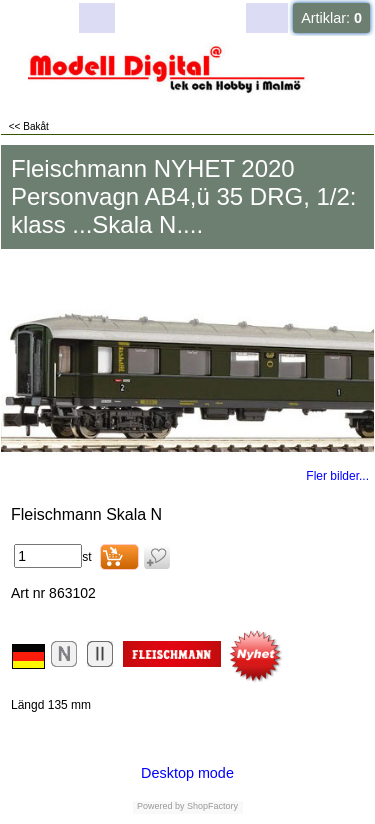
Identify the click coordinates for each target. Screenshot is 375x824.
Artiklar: (331, 18)
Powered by (161, 806)
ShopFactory (212, 806)
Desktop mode (187, 773)
